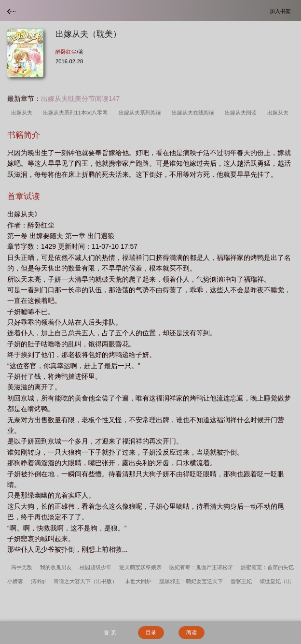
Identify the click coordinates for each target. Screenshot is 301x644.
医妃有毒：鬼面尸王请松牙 (201, 567)
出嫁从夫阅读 (242, 113)
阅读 (192, 632)
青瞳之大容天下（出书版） (85, 581)
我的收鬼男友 (56, 567)
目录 (151, 632)
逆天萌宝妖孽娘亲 (140, 567)
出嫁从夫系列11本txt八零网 (77, 113)
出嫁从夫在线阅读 (194, 113)
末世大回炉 (138, 581)
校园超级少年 (96, 567)
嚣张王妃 (241, 581)
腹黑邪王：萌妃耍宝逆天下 (191, 581)
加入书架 (282, 11)
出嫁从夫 (23, 113)
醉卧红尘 (66, 52)
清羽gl (38, 581)
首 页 (110, 632)
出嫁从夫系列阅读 (141, 113)
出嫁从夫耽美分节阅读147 (80, 99)
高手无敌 (22, 567)
